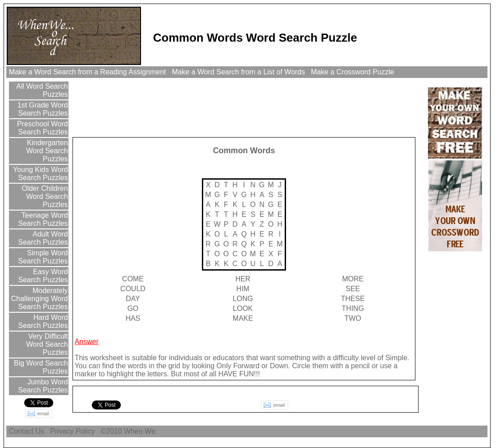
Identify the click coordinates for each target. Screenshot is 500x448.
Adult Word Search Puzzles (43, 238)
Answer (87, 342)
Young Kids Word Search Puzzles (40, 174)
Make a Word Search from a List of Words (239, 72)
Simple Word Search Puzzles (43, 257)
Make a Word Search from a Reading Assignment (87, 72)
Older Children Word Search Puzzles (44, 196)
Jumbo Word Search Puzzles (43, 386)
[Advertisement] (237, 107)
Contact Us (26, 431)
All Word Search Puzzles (41, 90)
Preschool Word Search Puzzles (42, 128)
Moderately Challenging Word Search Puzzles (40, 299)
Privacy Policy (73, 431)
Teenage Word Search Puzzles (43, 219)
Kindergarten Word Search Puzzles (47, 151)
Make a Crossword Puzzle (353, 72)
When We (141, 431)
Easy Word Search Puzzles (43, 276)
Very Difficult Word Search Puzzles (47, 344)
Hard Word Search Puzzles (43, 321)
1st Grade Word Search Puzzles (42, 109)
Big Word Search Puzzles (40, 367)
